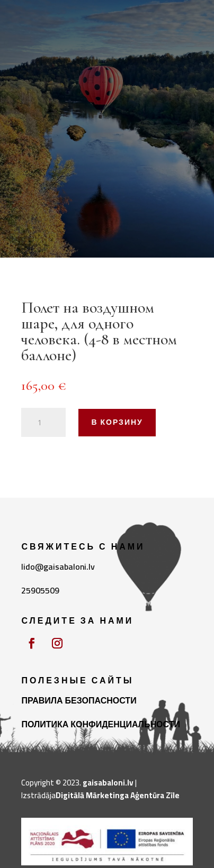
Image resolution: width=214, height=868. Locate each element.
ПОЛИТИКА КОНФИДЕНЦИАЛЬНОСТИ (101, 724)
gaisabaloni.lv (108, 783)
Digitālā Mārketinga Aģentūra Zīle (118, 795)
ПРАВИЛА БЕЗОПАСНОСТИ (79, 700)
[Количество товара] (43, 423)
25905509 (40, 590)
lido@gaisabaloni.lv (58, 567)
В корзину (117, 422)
